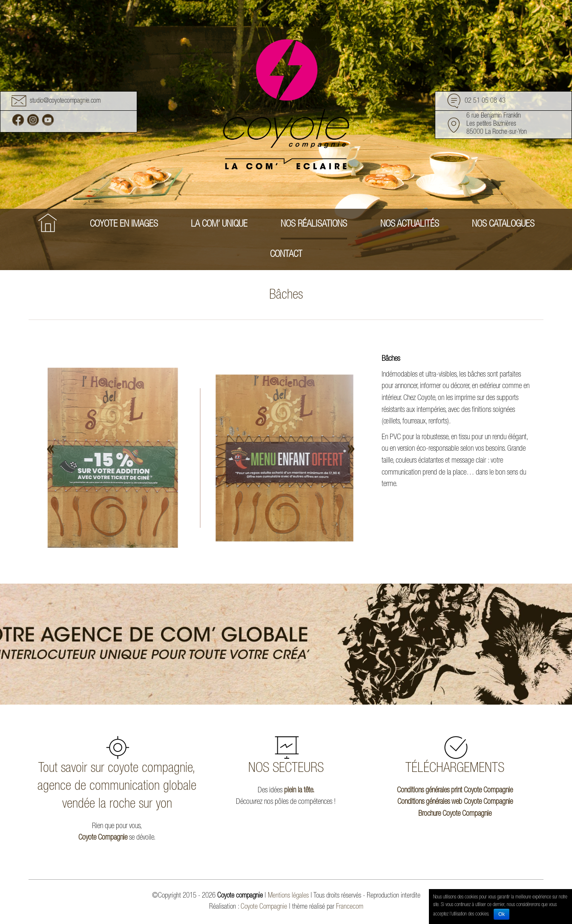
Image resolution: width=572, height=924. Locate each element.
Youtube (48, 120)
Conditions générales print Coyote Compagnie (455, 791)
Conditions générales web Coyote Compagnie (455, 802)
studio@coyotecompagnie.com (65, 101)
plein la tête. (299, 791)
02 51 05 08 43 (485, 101)
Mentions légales (288, 896)
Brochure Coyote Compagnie (455, 814)
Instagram (33, 120)
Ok (502, 914)
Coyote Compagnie (103, 838)
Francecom (350, 907)
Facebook (18, 120)
